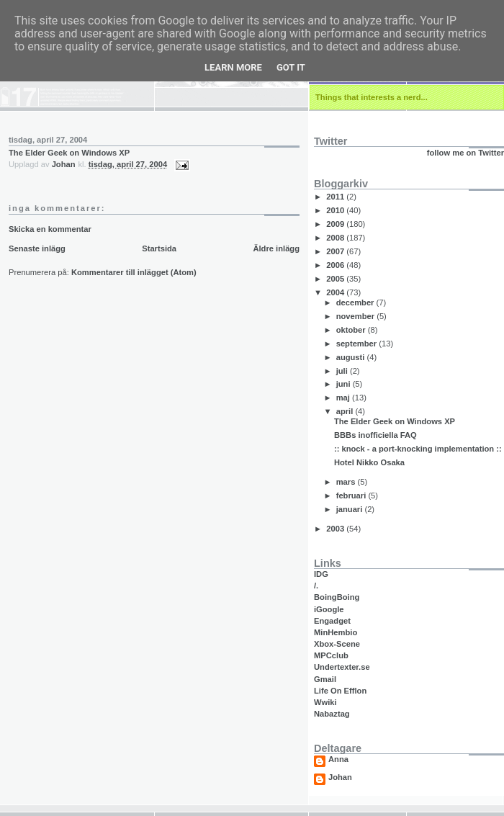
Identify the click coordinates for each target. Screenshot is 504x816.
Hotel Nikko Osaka (369, 462)
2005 (336, 279)
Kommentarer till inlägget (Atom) (134, 272)
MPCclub (331, 655)
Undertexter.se (342, 667)
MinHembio (336, 632)
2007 (336, 251)
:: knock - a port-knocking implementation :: (418, 449)
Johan (340, 777)
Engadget (332, 621)
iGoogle (329, 609)
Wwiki (325, 702)
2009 (336, 224)
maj (344, 398)
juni (345, 384)
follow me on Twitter (465, 153)
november (357, 316)
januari (351, 509)
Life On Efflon (340, 691)
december (356, 302)
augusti (352, 357)
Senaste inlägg (37, 248)
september (358, 344)
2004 (336, 292)
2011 (336, 197)
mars (347, 482)
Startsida (159, 248)
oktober (352, 330)
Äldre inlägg (276, 248)
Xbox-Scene (337, 644)
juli (343, 371)
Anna (338, 759)
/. (316, 586)
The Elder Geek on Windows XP (69, 153)
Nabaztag (332, 714)
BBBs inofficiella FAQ (375, 435)
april (346, 411)
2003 (336, 529)
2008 (336, 238)
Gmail (325, 679)
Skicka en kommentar (50, 229)
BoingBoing (337, 597)
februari (352, 496)
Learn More (233, 67)
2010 (336, 210)
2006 (336, 265)
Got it (291, 67)
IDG (321, 574)
